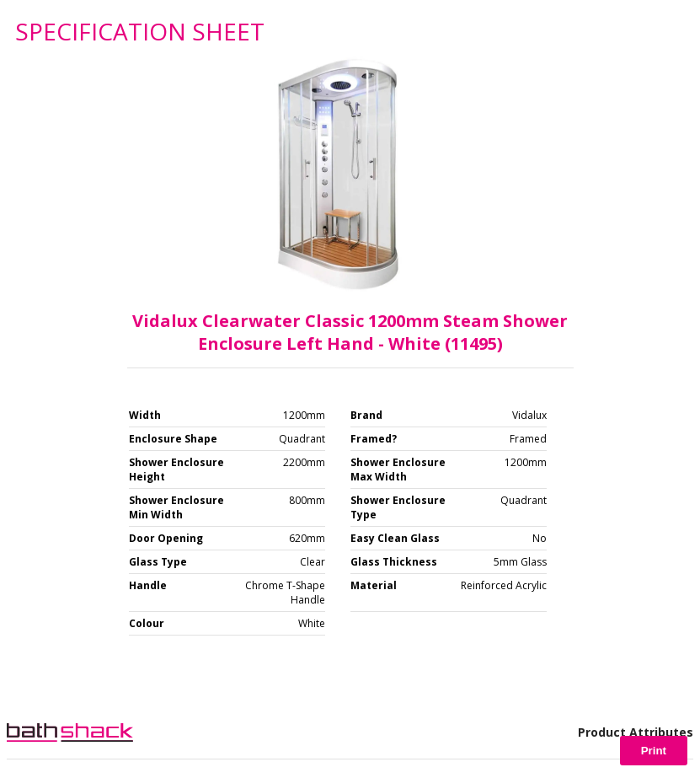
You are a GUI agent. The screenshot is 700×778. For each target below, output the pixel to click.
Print (654, 751)
